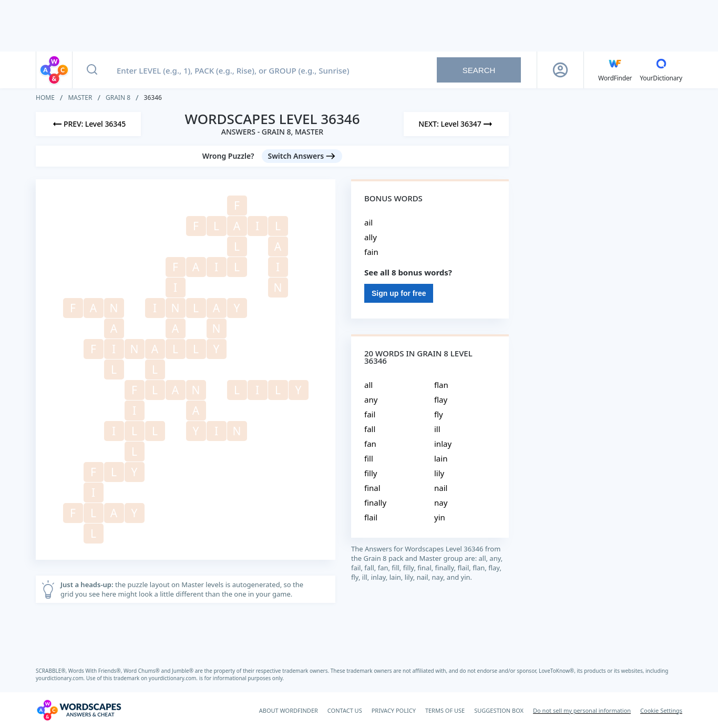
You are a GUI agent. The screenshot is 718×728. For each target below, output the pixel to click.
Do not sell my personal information (582, 710)
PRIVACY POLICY (394, 710)
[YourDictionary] (661, 70)
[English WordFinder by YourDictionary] (615, 70)
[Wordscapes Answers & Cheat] (79, 710)
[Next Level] (456, 124)
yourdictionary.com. (61, 678)
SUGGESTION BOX (499, 710)
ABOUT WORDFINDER (289, 710)
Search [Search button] (479, 70)
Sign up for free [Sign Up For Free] (399, 293)
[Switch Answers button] (302, 156)
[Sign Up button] (560, 70)
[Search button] (92, 70)
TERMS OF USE (445, 710)
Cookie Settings (661, 710)
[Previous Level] (88, 124)
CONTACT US (345, 710)
